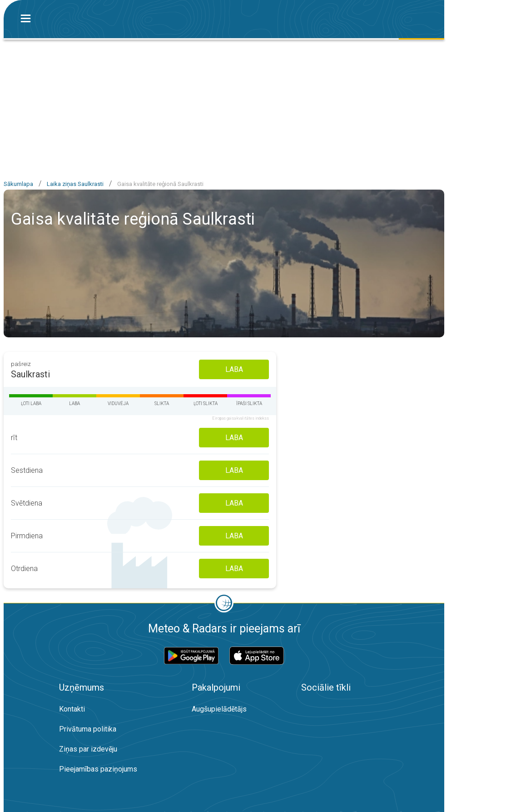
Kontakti (72, 709)
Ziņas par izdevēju (88, 749)
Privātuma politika (88, 729)
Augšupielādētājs (219, 709)
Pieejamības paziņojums (98, 769)
